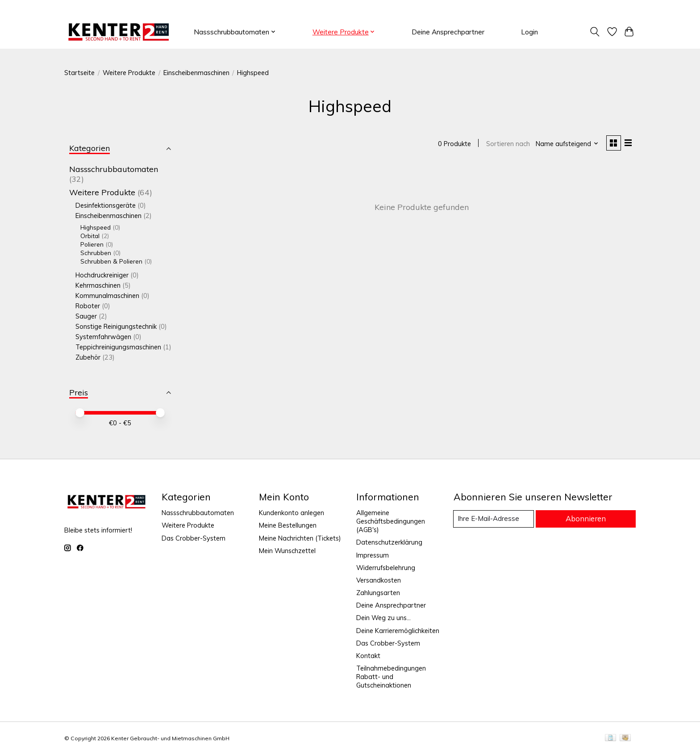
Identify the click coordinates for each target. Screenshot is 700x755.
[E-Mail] (495, 519)
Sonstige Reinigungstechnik (116, 326)
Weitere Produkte (129, 73)
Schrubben (96, 253)
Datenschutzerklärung (389, 542)
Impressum (373, 555)
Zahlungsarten (378, 593)
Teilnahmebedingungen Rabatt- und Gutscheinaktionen (391, 677)
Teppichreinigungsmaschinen (118, 347)
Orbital (90, 236)
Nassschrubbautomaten (114, 169)
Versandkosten (379, 580)
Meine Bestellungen (288, 525)
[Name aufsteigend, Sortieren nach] (566, 144)
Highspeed (96, 227)
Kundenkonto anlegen (292, 513)
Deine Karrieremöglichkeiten (398, 631)
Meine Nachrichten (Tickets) (300, 538)
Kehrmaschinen (98, 285)
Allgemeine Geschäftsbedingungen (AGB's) (391, 521)
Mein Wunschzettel (287, 551)
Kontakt (368, 656)
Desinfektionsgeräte (106, 205)
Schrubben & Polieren (111, 261)
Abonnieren (587, 519)
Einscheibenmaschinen (196, 73)
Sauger (86, 316)
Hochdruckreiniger (102, 275)
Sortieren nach (507, 144)
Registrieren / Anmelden (601, 8)
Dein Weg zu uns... (383, 618)
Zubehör (88, 357)
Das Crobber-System (194, 538)
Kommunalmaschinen (107, 296)
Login (529, 32)
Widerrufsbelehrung (386, 568)
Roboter (88, 306)
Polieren (92, 244)
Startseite (79, 73)
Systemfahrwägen (104, 337)
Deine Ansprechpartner (448, 32)
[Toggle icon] (595, 32)
